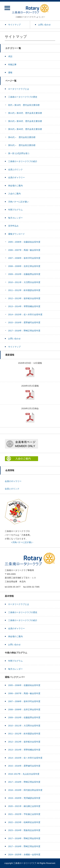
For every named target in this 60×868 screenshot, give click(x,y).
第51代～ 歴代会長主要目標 (22, 145)
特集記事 (12, 65)
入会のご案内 (14, 194)
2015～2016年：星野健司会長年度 (24, 322)
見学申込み (13, 226)
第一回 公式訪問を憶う (19, 153)
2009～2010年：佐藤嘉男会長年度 (24, 274)
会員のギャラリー (16, 177)
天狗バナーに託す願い (19, 202)
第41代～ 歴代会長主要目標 (22, 137)
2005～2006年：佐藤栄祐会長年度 (24, 242)
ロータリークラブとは (19, 89)
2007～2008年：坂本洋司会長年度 (24, 258)
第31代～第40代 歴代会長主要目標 (25, 129)
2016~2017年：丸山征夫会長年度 (24, 774)
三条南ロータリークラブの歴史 (23, 97)
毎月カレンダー (15, 218)
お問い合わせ (14, 339)
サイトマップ (14, 347)
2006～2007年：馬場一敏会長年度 (24, 250)
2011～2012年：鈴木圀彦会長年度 (24, 290)
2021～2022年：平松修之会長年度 (24, 814)
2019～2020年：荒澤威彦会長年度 (24, 798)
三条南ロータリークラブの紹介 (23, 161)
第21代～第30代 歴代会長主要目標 (25, 121)
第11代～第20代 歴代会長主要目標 (25, 113)
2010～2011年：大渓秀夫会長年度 (24, 282)
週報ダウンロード (16, 234)
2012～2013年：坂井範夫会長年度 (24, 298)
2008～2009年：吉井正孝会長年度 (24, 266)
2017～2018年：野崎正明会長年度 (24, 331)
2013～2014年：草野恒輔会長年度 (24, 306)
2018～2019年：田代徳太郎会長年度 (25, 790)
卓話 (10, 56)
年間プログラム (15, 210)
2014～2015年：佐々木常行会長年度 (25, 315)
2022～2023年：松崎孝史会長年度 (24, 822)
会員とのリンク (15, 170)
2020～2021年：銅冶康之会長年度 (24, 806)
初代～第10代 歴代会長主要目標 (24, 105)
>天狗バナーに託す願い (22, 542)
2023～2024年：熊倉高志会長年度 (24, 830)
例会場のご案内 (15, 186)
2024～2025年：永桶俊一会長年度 (24, 855)
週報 (10, 73)
